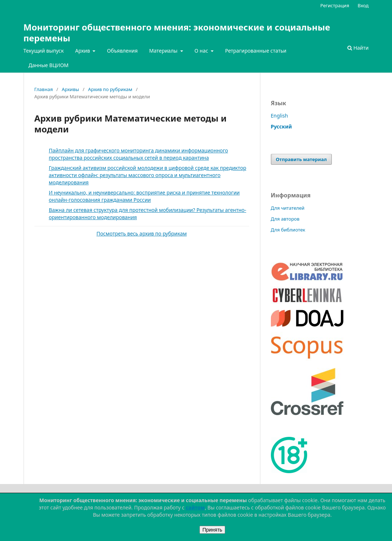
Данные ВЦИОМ (49, 65)
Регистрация (335, 5)
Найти (358, 48)
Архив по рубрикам (110, 89)
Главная (44, 89)
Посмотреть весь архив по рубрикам (142, 233)
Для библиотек (288, 230)
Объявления (122, 51)
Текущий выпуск (44, 51)
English (280, 116)
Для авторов (285, 219)
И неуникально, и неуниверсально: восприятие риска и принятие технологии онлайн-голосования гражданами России (145, 196)
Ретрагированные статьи (256, 51)
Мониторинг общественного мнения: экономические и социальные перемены (177, 32)
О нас (202, 51)
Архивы (70, 89)
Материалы (164, 51)
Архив (83, 51)
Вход (363, 5)
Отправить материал (302, 159)
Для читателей (288, 208)
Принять (212, 530)
